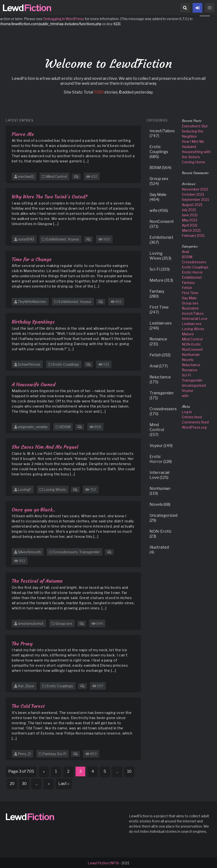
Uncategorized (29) (163, 517)
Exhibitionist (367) (161, 239)
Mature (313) (161, 280)
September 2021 (195, 199)
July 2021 (189, 209)
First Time (190, 292)
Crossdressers (65, 551)
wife (185, 395)
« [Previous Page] (44, 771)
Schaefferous (29, 364)
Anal (185, 251)
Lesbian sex (192, 323)
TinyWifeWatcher (32, 301)
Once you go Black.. (34, 509)
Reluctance (191, 364)
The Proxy (22, 643)
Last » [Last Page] (64, 783)
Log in (187, 411)
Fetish (187, 287)
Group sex (64, 623)
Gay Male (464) (158, 197)
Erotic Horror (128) (161, 459)
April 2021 (190, 225)
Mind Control (57, 176)
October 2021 (193, 194)
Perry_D (24, 753)
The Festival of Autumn (37, 580)
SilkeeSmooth (29, 551)
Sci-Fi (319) (160, 269)
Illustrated (190, 308)
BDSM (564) (160, 167)
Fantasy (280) (157, 293)
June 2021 (190, 214)
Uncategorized (194, 385)
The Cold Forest (28, 705)
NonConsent (192, 349)
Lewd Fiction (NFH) (103, 862)
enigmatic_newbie (33, 426)
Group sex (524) (159, 181)
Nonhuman (191, 354)
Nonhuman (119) (160, 490)
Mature (188, 333)
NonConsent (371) (162, 223)
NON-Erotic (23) (161, 533)
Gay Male (189, 297)
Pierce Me (23, 134)
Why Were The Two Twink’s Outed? (50, 196)
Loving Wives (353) (160, 255)
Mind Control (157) (157, 429)
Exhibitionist (56, 239)
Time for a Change (32, 259)
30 (24, 783)
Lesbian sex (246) (161, 325)
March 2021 (191, 230)
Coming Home (194, 162)
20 (12, 783)
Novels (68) (160, 504)
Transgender (90, 551)
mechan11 (26, 176)
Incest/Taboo (193, 313)
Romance (190, 369)
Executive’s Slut (195, 126)
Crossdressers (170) (163, 411)
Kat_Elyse (26, 685)
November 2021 (195, 189)
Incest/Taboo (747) (162, 133)
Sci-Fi (62, 753)
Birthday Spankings (33, 321)
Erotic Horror (192, 272)
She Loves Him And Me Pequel (45, 446)
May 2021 (190, 220)
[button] (185, 8)
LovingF (25, 489)
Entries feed (192, 416)
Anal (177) (159, 366)
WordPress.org (194, 427)
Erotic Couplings (66, 364)
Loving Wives (55, 489)
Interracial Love (195, 318)
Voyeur (73, 239)
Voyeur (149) (161, 445)
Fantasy (49, 753)
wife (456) (159, 210)
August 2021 (192, 204)
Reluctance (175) (160, 379)
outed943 (26, 239)
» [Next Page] (49, 783)
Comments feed (195, 422)
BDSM (65, 426)
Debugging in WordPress (64, 18)
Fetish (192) (160, 355)
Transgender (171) (162, 395)
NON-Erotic (191, 344)
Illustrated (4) (159, 549)
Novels (188, 359)
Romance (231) (158, 341)
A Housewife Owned (33, 384)
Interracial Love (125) (159, 475)
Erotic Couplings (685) (159, 151)
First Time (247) (159, 309)
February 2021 (193, 235)
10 (129, 771)
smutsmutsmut (31, 623)
